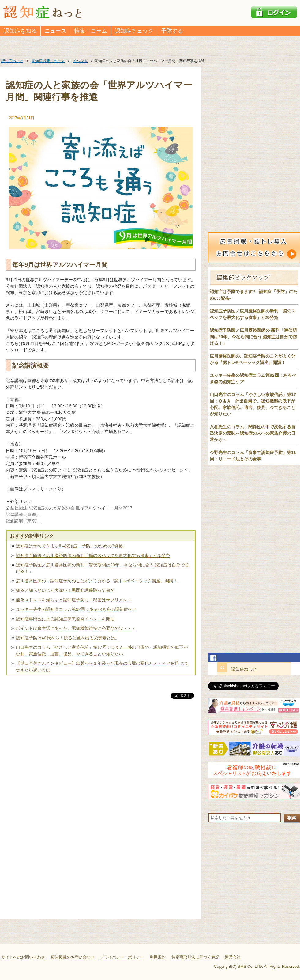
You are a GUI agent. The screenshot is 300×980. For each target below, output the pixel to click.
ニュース (55, 31)
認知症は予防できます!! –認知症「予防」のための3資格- (70, 546)
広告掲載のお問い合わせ (73, 957)
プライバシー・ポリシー (122, 957)
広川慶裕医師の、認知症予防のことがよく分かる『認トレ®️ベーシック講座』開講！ (97, 581)
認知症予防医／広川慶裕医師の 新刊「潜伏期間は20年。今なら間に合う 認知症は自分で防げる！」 (253, 337)
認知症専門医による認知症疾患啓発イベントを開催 (65, 619)
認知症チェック (134, 31)
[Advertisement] (101, 764)
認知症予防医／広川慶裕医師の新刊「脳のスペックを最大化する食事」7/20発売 (93, 555)
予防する (172, 31)
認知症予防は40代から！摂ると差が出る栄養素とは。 (68, 638)
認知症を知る (20, 31)
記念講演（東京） (23, 521)
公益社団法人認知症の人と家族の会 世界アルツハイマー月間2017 (69, 508)
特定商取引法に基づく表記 (195, 957)
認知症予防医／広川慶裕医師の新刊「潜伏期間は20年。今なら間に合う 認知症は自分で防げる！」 (102, 568)
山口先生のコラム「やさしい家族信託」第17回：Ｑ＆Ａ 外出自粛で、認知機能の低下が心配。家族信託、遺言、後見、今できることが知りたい (102, 651)
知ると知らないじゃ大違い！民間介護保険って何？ (65, 590)
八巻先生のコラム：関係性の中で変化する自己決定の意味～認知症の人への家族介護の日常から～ (253, 433)
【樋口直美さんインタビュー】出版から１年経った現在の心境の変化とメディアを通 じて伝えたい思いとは (102, 666)
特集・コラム (91, 31)
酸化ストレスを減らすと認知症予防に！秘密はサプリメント (74, 600)
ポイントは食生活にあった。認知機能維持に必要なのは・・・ (76, 628)
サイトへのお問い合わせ (23, 957)
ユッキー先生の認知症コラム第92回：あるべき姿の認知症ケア (76, 609)
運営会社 (233, 957)
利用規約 (158, 957)
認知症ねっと (244, 669)
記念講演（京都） (23, 514)
